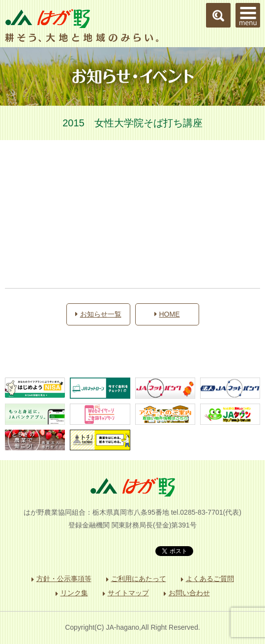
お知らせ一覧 (98, 314)
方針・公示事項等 (64, 579)
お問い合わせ (189, 593)
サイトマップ (128, 593)
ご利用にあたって (139, 579)
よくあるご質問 (210, 579)
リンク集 (74, 593)
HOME (167, 314)
